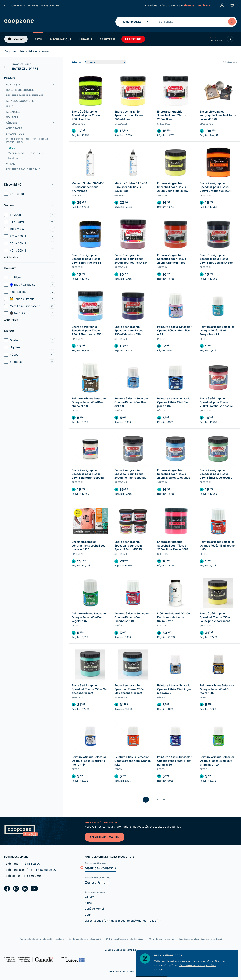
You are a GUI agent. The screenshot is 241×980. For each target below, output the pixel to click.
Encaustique (15, 134)
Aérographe (14, 128)
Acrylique (13, 84)
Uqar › (89, 915)
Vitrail (11, 164)
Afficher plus (11, 257)
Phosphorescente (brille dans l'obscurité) (27, 141)
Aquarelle (13, 112)
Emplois (33, 5)
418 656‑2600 (31, 864)
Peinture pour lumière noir (25, 95)
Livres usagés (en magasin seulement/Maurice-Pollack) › (123, 921)
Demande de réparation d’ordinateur (42, 939)
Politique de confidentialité (85, 939)
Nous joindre (50, 5)
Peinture (33, 51)
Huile (10, 106)
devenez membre (197, 5)
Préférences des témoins (200, 939)
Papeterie (107, 39)
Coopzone (10, 51)
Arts (38, 39)
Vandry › (90, 897)
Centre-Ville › (97, 882)
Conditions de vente (161, 939)
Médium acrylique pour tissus (25, 153)
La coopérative (14, 5)
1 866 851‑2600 (46, 870)
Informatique (60, 39)
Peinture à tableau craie (23, 169)
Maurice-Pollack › (100, 868)
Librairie (85, 39)
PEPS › (89, 903)
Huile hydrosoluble (20, 90)
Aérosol (12, 123)
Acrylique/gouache (20, 101)
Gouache (12, 117)
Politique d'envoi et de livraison (125, 939)
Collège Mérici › (95, 909)
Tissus (10, 148)
